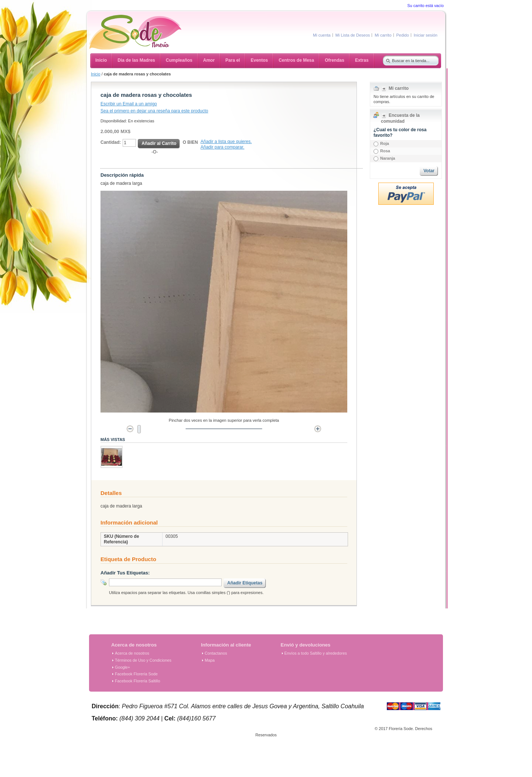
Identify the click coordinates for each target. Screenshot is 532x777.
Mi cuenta (322, 35)
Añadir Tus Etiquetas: (125, 573)
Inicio (96, 74)
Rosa (385, 151)
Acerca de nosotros (132, 653)
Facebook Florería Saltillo (137, 681)
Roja (385, 143)
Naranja (388, 158)
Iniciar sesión (426, 35)
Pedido (403, 35)
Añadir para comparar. (223, 147)
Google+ (122, 667)
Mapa (210, 660)
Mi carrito (383, 35)
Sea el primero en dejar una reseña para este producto (154, 111)
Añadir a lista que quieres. (226, 142)
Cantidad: (111, 142)
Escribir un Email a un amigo (129, 104)
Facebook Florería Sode (136, 674)
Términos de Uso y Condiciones (143, 660)
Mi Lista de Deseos (353, 35)
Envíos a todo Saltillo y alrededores (316, 653)
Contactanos (216, 653)
